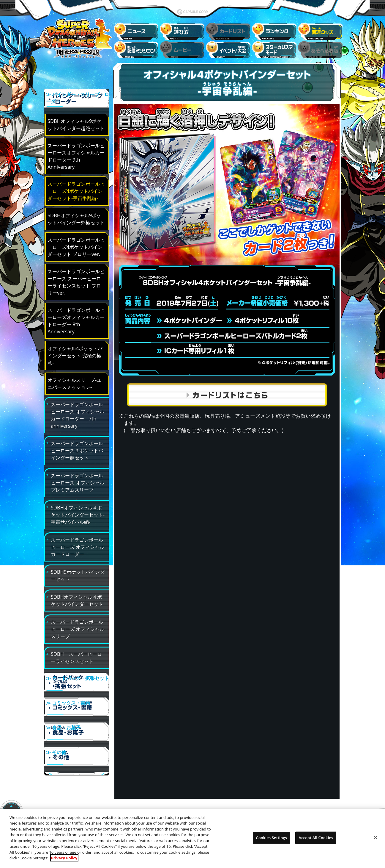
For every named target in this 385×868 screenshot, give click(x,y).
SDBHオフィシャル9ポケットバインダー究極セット (76, 215)
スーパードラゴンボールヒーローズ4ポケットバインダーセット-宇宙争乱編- (76, 187)
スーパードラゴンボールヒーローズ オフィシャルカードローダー (78, 543)
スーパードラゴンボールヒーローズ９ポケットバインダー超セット (77, 446)
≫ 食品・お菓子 (77, 721)
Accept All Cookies (316, 842)
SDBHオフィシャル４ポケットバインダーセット (77, 596)
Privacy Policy (64, 862)
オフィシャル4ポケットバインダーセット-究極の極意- (75, 352)
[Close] (375, 842)
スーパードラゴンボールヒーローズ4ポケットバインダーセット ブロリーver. (76, 243)
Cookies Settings (271, 842)
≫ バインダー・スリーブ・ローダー (77, 99)
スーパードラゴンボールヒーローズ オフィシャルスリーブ (78, 625)
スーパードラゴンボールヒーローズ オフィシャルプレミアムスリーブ (78, 479)
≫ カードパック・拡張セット (77, 679)
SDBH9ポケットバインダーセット (78, 571)
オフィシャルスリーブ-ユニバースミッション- (74, 380)
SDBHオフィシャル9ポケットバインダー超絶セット (76, 121)
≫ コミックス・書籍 (77, 700)
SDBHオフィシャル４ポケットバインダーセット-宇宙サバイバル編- (78, 511)
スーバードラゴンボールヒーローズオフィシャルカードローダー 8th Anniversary (76, 317)
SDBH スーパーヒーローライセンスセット (76, 654)
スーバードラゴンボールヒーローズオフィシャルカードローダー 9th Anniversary (76, 152)
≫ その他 (77, 742)
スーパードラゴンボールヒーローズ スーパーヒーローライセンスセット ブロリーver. (76, 278)
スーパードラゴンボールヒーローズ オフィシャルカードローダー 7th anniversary (78, 411)
